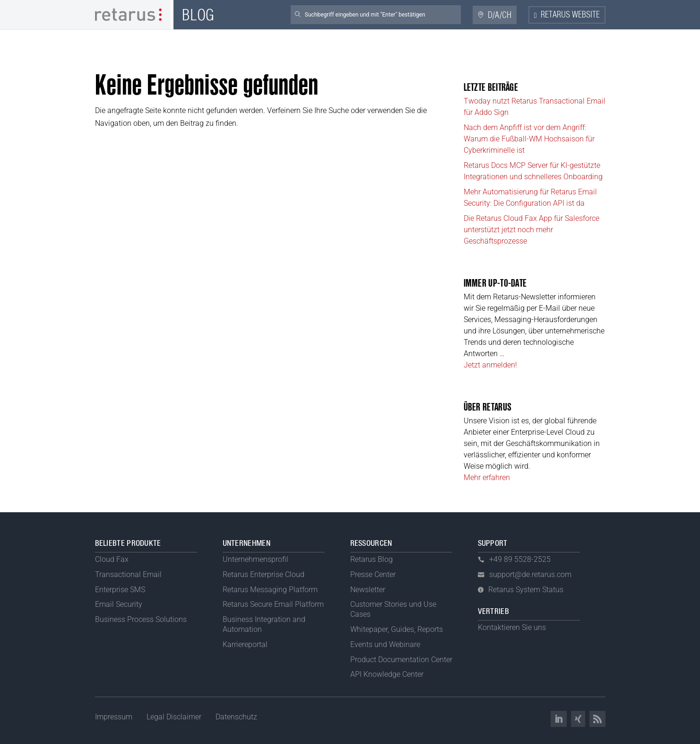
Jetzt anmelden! (490, 365)
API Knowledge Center (387, 674)
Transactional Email (128, 574)
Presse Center (373, 574)
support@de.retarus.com (530, 574)
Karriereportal (245, 644)
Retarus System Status (526, 590)
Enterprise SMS (120, 590)
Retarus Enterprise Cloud (264, 574)
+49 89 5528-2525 (520, 559)
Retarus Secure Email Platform (273, 604)
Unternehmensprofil (255, 559)
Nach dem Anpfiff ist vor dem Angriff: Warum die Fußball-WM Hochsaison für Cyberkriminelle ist (529, 139)
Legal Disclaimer (174, 717)
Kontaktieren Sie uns (512, 627)
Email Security (119, 604)
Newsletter (368, 590)
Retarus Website (570, 15)
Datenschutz (236, 717)
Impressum (114, 717)
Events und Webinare (385, 644)
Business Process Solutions (141, 619)
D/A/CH (500, 15)
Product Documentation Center (401, 660)
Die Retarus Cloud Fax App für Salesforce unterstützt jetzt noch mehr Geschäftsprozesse (531, 230)
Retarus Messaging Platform (270, 590)
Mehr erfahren (487, 477)
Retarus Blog (372, 559)
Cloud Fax (112, 559)
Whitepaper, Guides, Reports (397, 629)
